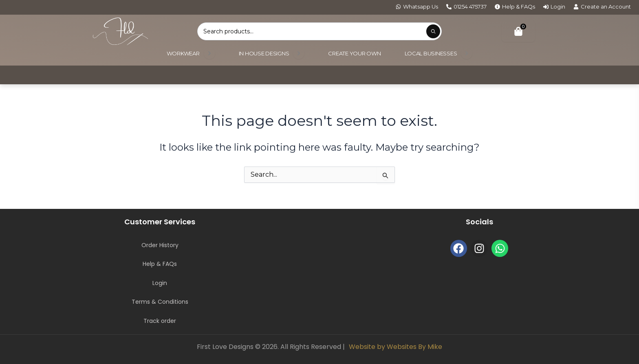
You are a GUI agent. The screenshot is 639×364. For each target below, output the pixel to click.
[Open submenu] (209, 53)
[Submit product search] (433, 31)
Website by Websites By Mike (396, 347)
